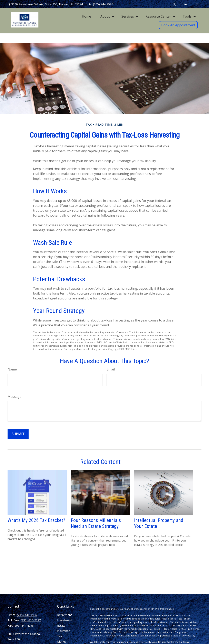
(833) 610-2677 (31, 620)
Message (14, 397)
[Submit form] (18, 434)
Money (62, 641)
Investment (65, 620)
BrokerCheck (167, 609)
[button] (86, 16)
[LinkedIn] (186, 4)
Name (12, 369)
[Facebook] (197, 4)
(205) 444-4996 (101, 4)
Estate (61, 626)
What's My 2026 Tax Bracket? (36, 520)
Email (111, 369)
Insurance (64, 631)
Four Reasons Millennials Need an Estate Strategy (96, 523)
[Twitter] (174, 4)
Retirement (64, 615)
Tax (60, 636)
